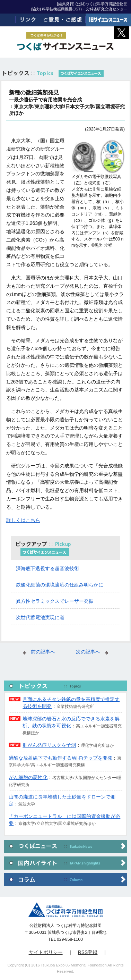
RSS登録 (88, 952)
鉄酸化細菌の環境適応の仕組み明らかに (60, 585)
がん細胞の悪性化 (28, 777)
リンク (28, 20)
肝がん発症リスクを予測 (49, 745)
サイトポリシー (46, 952)
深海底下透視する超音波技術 (47, 568)
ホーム (8, 20)
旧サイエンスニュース (108, 20)
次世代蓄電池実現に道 (40, 617)
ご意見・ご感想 (63, 20)
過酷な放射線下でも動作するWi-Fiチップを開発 (60, 758)
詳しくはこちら (23, 520)
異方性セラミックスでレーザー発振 (55, 601)
